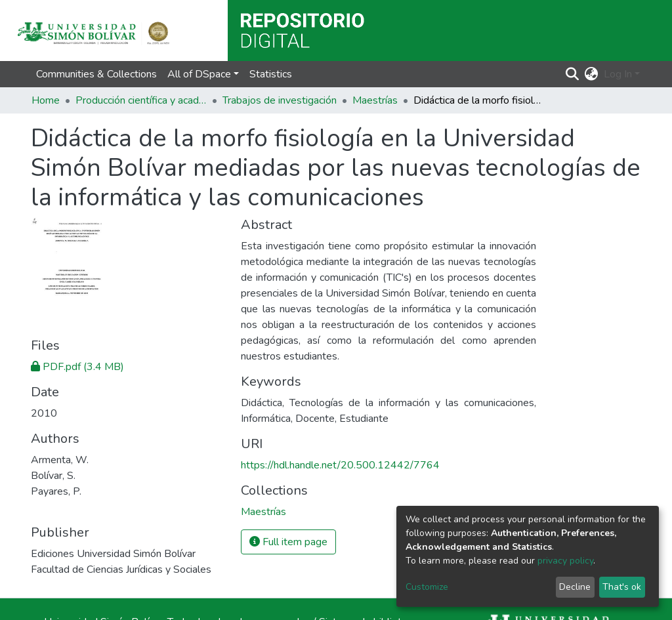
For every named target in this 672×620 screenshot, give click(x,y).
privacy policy (565, 561)
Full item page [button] (288, 542)
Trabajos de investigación (280, 100)
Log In (618, 74)
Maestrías (375, 100)
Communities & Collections (96, 74)
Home (46, 100)
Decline (575, 587)
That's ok (622, 587)
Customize (427, 587)
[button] (592, 74)
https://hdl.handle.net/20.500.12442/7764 (340, 465)
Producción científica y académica (141, 100)
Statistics (271, 74)
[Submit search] (573, 74)
